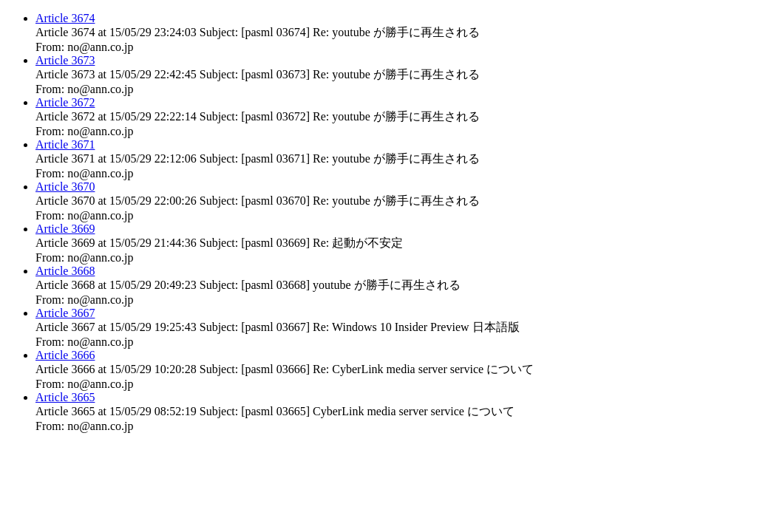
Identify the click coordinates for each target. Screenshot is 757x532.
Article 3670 (65, 187)
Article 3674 (65, 18)
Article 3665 (65, 397)
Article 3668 (65, 271)
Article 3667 (65, 313)
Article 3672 (65, 102)
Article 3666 (65, 355)
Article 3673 (65, 60)
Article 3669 (65, 229)
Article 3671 (65, 144)
